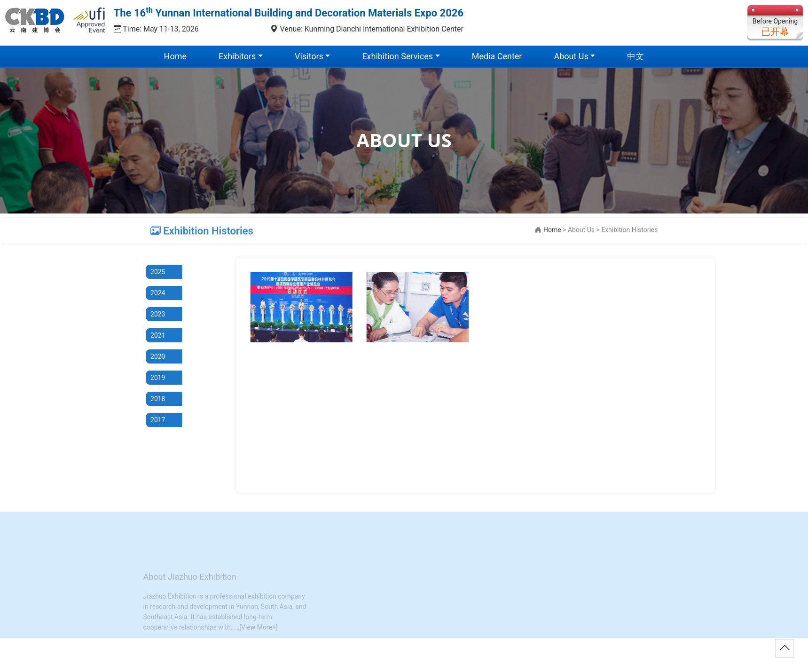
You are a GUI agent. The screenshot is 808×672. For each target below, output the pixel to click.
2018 (153, 399)
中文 (635, 56)
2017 (153, 420)
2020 (153, 356)
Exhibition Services (397, 56)
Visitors (309, 56)
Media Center (497, 56)
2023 (153, 314)
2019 (153, 378)
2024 (153, 293)
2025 (153, 272)
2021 (153, 335)
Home (175, 56)
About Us (571, 56)
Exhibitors (237, 56)
